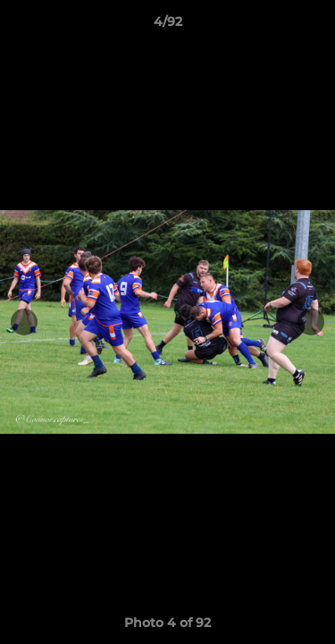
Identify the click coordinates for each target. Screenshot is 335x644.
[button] (314, 26)
